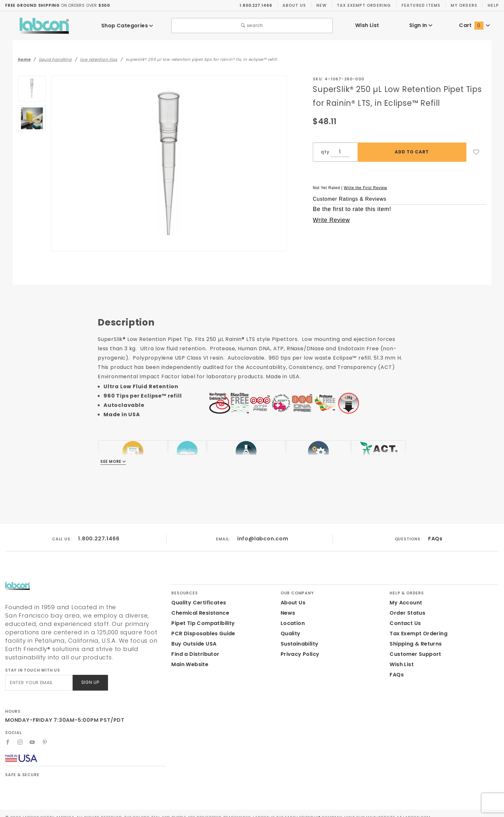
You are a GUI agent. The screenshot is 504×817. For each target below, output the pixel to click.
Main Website (189, 664)
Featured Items (420, 5)
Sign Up (90, 674)
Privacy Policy (299, 654)
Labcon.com (443, 809)
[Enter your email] (38, 674)
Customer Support (413, 654)
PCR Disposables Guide (202, 633)
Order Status (406, 613)
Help (493, 5)
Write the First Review (366, 188)
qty (324, 152)
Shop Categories (127, 26)
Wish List (367, 25)
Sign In (421, 25)
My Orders (463, 5)
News (288, 613)
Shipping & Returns (415, 644)
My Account (405, 603)
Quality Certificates (196, 603)
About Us (294, 5)
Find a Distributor (194, 654)
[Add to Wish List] (476, 152)
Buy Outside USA (194, 644)
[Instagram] (20, 734)
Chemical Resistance (198, 613)
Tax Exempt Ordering (364, 5)
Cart (474, 25)
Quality (290, 633)
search (252, 26)
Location (292, 623)
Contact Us (404, 623)
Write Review (331, 220)
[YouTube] (33, 734)
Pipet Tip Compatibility (201, 623)
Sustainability (298, 644)
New (321, 5)
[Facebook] (8, 734)
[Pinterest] (45, 734)
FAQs (435, 539)
